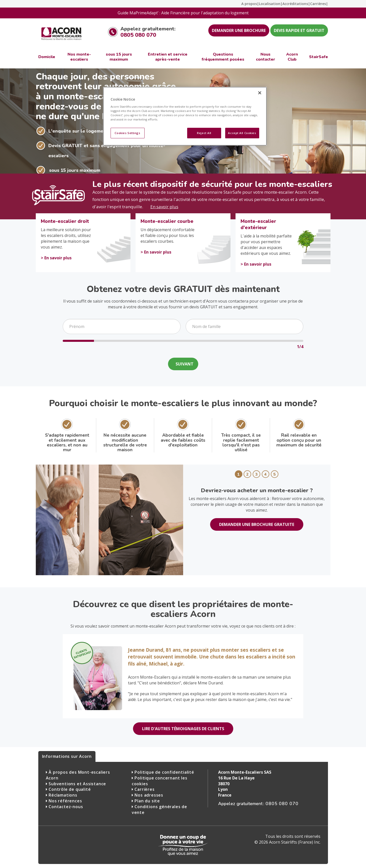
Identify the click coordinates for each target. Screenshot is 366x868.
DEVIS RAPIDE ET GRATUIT (299, 30)
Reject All (204, 133)
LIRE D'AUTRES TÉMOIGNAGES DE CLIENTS (183, 729)
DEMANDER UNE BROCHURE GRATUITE (257, 524)
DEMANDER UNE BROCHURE (239, 30)
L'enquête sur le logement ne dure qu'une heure (103, 131)
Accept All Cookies (242, 133)
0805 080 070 (138, 35)
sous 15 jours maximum (75, 170)
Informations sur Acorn (67, 756)
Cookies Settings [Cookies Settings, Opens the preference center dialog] (127, 133)
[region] (185, 116)
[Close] (260, 93)
